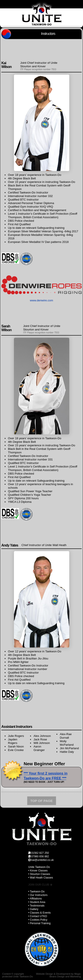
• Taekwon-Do (37, 892)
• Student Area (37, 902)
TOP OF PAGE (41, 801)
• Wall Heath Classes (41, 878)
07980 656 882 (40, 856)
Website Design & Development (53, 974)
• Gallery (33, 909)
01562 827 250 (40, 853)
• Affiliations (35, 899)
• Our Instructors (38, 895)
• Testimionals (36, 906)
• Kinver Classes (38, 871)
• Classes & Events (40, 913)
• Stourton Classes (39, 874)
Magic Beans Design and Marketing (65, 975)
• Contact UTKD (38, 916)
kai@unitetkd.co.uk (42, 860)
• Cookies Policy (38, 920)
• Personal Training (40, 923)
